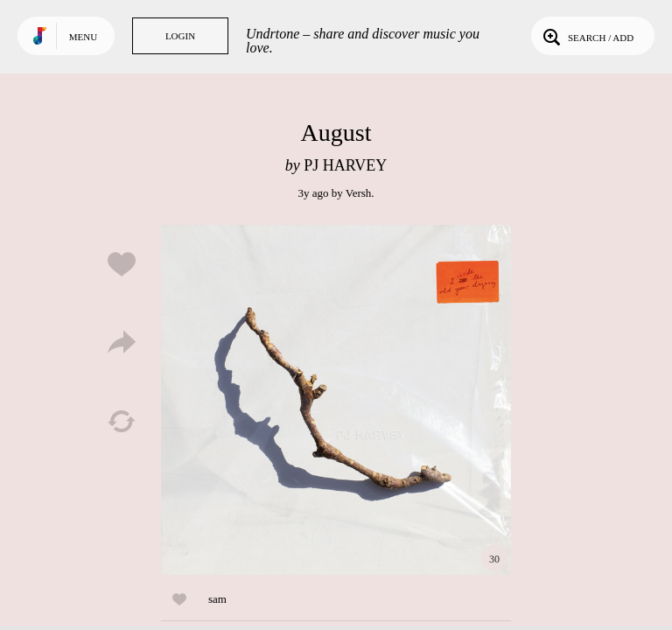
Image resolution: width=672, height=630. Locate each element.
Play (336, 400)
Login (180, 36)
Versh (359, 193)
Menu (83, 37)
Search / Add (587, 36)
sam (217, 599)
